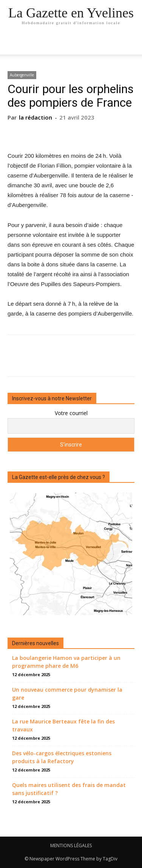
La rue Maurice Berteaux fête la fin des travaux (63, 725)
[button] (131, 44)
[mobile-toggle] (13, 44)
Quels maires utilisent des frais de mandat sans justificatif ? (69, 789)
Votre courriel (71, 413)
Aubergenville (22, 75)
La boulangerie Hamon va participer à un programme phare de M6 (66, 662)
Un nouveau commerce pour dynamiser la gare (67, 694)
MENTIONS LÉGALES (71, 845)
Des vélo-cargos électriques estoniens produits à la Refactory (62, 757)
